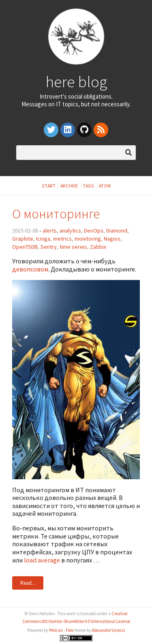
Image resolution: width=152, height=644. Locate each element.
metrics (62, 239)
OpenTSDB (25, 247)
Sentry (49, 247)
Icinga (43, 239)
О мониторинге (56, 214)
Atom (105, 186)
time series (73, 247)
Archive (69, 186)
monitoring (88, 239)
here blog (76, 82)
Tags (88, 186)
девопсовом (30, 269)
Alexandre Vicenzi (109, 630)
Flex (70, 630)
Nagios (112, 239)
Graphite (23, 239)
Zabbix (98, 247)
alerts (50, 230)
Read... (28, 583)
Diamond (117, 230)
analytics (70, 230)
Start (49, 186)
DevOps (94, 230)
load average (42, 560)
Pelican (56, 630)
